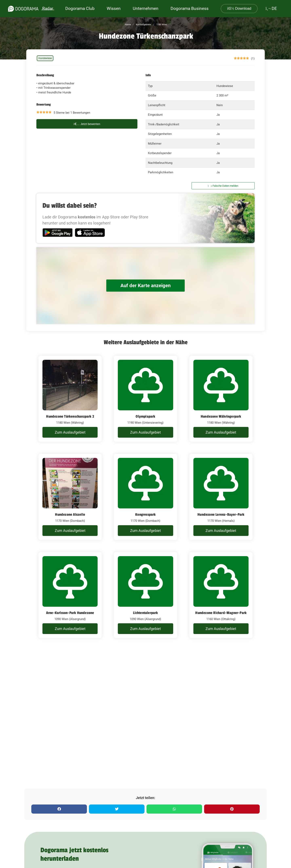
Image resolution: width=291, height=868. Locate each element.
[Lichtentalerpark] (145, 595)
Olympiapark (145, 416)
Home (128, 25)
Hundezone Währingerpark (221, 416)
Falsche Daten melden (223, 186)
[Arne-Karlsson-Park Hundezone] (70, 595)
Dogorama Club (80, 8)
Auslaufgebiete (143, 25)
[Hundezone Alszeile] (70, 497)
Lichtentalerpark (145, 613)
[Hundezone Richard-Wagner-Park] (221, 595)
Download (239, 8)
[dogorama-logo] (23, 9)
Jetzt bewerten (87, 124)
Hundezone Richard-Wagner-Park (221, 613)
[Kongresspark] (145, 497)
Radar (48, 8)
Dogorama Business (190, 8)
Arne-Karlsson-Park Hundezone (70, 613)
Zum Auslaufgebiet (70, 432)
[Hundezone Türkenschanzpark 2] (70, 399)
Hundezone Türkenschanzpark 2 (70, 416)
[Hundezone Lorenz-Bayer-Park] (221, 497)
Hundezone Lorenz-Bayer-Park (221, 514)
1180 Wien (161, 25)
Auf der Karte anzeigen (145, 285)
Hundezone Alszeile (70, 514)
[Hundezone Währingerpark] (221, 399)
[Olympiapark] (145, 399)
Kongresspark (145, 514)
